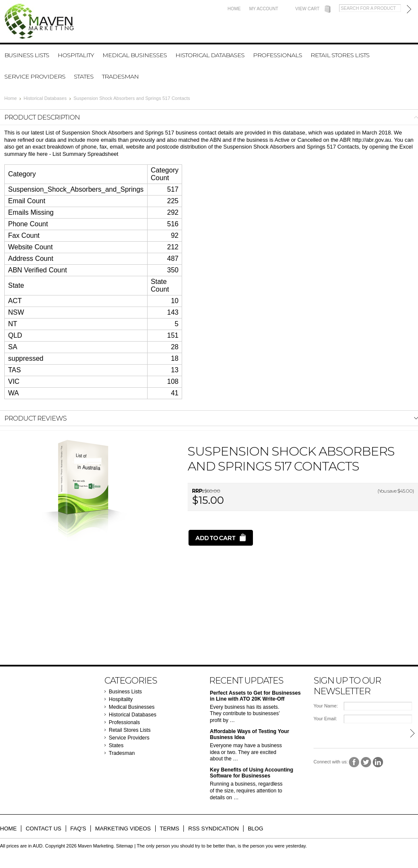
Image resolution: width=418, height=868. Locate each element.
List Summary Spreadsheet (85, 154)
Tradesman (120, 76)
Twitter (366, 762)
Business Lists (27, 55)
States (84, 76)
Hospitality (76, 55)
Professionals (277, 55)
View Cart (307, 9)
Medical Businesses (135, 55)
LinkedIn (378, 762)
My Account (264, 9)
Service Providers (35, 76)
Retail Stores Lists (340, 55)
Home (234, 9)
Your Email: (325, 719)
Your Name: (326, 706)
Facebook (354, 762)
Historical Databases (210, 55)
